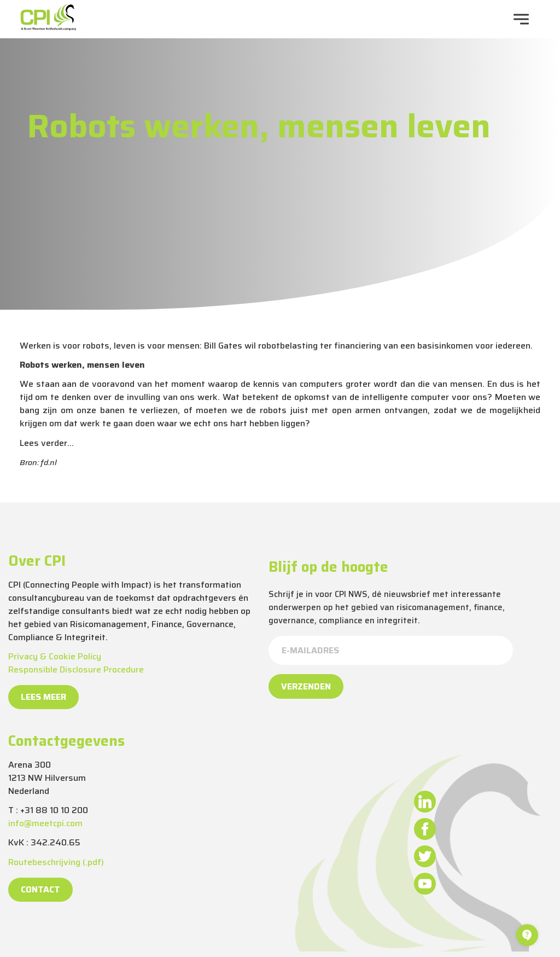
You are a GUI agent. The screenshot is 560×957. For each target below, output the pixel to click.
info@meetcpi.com (45, 823)
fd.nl (49, 462)
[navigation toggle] (521, 19)
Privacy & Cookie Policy (55, 656)
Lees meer (43, 697)
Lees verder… (47, 443)
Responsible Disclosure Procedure (76, 669)
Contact (40, 889)
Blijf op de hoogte (328, 567)
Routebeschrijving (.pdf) (56, 862)
